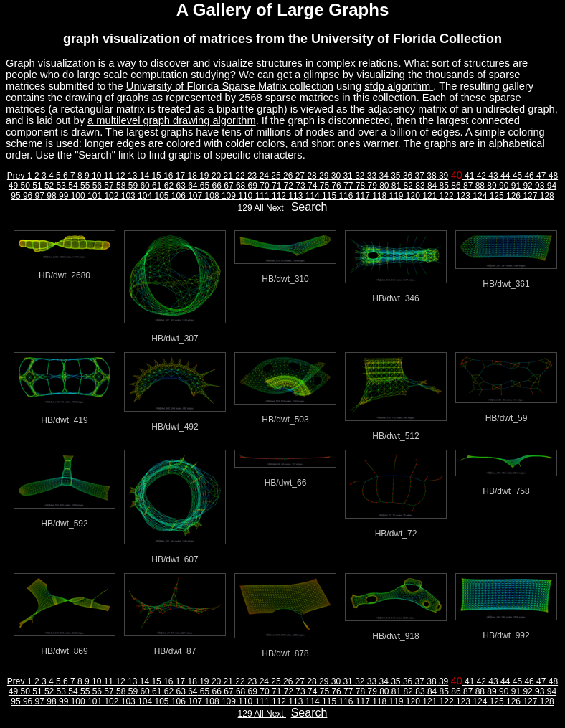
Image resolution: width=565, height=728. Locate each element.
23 (251, 176)
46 (528, 176)
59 (132, 186)
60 (144, 186)
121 (428, 196)
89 (491, 186)
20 (215, 176)
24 (263, 176)
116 (345, 196)
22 (239, 176)
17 (179, 176)
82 (407, 186)
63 (180, 186)
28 (311, 176)
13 (132, 176)
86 (455, 186)
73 (299, 186)
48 (552, 176)
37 (418, 176)
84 (431, 186)
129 (245, 208)
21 (227, 176)
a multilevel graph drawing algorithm (172, 120)
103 (127, 196)
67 (228, 186)
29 (323, 176)
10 (96, 176)
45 (516, 176)
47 (540, 176)
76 (335, 186)
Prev (17, 176)
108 (210, 196)
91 (514, 186)
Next (276, 208)
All (259, 208)
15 (155, 176)
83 (419, 186)
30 (334, 176)
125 (495, 196)
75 (323, 186)
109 (228, 196)
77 (347, 186)
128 (545, 196)
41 (469, 176)
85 (443, 186)
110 (244, 196)
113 (294, 196)
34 (383, 176)
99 (63, 196)
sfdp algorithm (399, 86)
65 (204, 186)
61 (156, 186)
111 (261, 196)
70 (263, 186)
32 (359, 176)
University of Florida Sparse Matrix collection (230, 86)
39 (443, 176)
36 (407, 176)
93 (539, 186)
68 (240, 186)
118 (378, 196)
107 (194, 196)
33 (370, 176)
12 (119, 176)
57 (108, 186)
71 (276, 186)
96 (27, 196)
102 (110, 196)
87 (467, 186)
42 (480, 176)
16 (167, 176)
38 (431, 176)
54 (72, 186)
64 (192, 186)
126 (512, 196)
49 (13, 186)
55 (84, 186)
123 (462, 196)
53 (60, 186)
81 (395, 186)
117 (361, 196)
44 (504, 176)
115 (328, 196)
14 (143, 176)
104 (144, 196)
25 (275, 176)
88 (479, 186)
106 (177, 196)
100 (76, 196)
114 (311, 196)
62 (167, 186)
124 (479, 196)
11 (107, 176)
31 (347, 176)
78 (359, 186)
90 (503, 186)
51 (36, 186)
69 (251, 186)
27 (299, 176)
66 (215, 186)
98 (51, 196)
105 (160, 196)
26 (287, 176)
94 (550, 186)
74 (312, 186)
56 (96, 186)
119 (395, 196)
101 (94, 196)
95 (15, 196)
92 (527, 186)
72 (287, 186)
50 (24, 186)
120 (412, 196)
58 (120, 186)
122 (445, 196)
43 (492, 176)
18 (191, 176)
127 (529, 196)
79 (371, 186)
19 (203, 176)
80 (383, 186)
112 (278, 196)
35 (395, 176)
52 (48, 186)
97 (38, 196)
